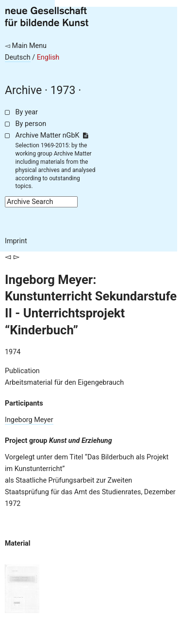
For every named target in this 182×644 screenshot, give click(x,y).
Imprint (16, 241)
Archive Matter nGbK (52, 135)
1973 (63, 90)
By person (31, 124)
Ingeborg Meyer (29, 420)
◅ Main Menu (26, 46)
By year (27, 112)
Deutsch (18, 57)
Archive (23, 90)
